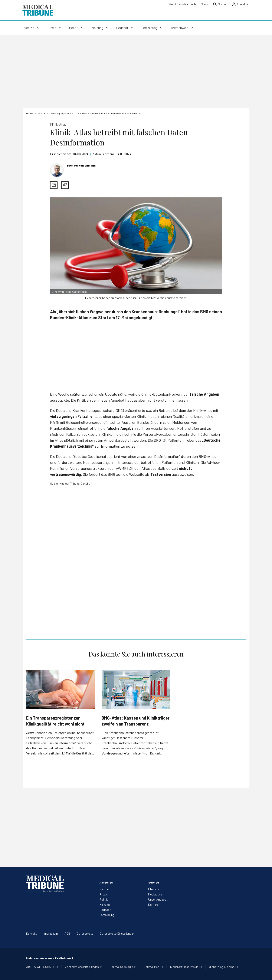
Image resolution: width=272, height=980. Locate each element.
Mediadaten (156, 894)
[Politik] (42, 113)
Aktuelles (106, 882)
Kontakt (32, 933)
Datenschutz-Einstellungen (117, 933)
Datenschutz (85, 933)
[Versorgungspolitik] (62, 113)
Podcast (105, 910)
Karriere (153, 905)
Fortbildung (107, 915)
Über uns (154, 889)
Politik (104, 899)
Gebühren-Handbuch (183, 4)
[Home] (30, 113)
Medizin (104, 889)
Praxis (104, 894)
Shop (204, 4)
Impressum (51, 933)
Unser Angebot (158, 899)
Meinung (105, 905)
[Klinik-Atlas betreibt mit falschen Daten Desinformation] (110, 113)
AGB (67, 933)
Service (154, 882)
